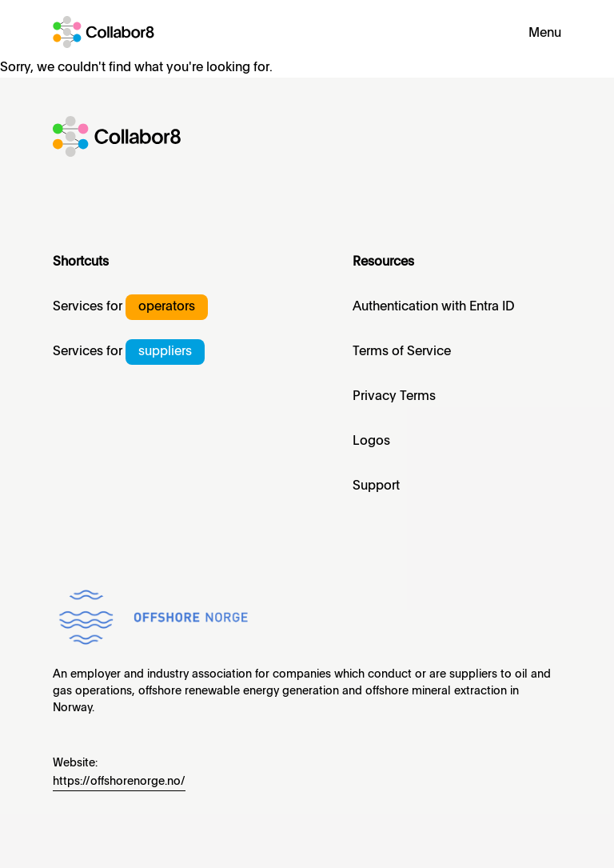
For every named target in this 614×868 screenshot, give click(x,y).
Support (376, 486)
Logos (371, 442)
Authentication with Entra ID (434, 307)
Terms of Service (402, 352)
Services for (130, 307)
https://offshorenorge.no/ (119, 782)
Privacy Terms (394, 397)
